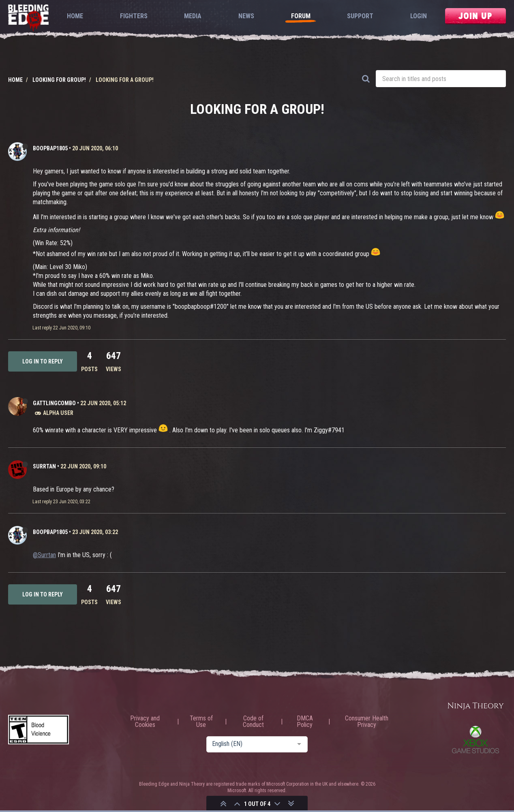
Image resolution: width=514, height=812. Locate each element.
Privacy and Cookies (145, 722)
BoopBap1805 (50, 148)
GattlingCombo (54, 403)
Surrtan (44, 466)
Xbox (475, 739)
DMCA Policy (305, 722)
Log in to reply (43, 361)
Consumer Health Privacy (367, 722)
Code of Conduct (253, 722)
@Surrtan (44, 555)
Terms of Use (201, 722)
